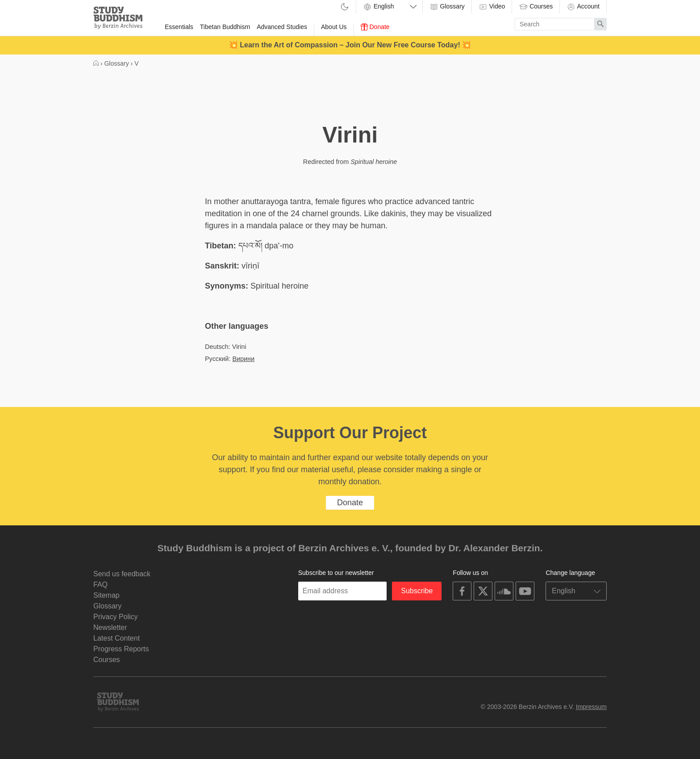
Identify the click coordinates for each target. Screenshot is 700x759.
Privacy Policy (116, 617)
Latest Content (117, 638)
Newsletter (110, 627)
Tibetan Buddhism (225, 27)
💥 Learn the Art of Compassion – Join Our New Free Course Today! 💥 (350, 45)
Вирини (243, 359)
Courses (536, 7)
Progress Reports (121, 649)
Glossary (447, 7)
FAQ (100, 585)
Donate (375, 27)
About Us (334, 27)
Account (583, 7)
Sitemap (106, 595)
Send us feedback (122, 574)
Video (492, 7)
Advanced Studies (282, 27)
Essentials (179, 27)
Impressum (591, 707)
